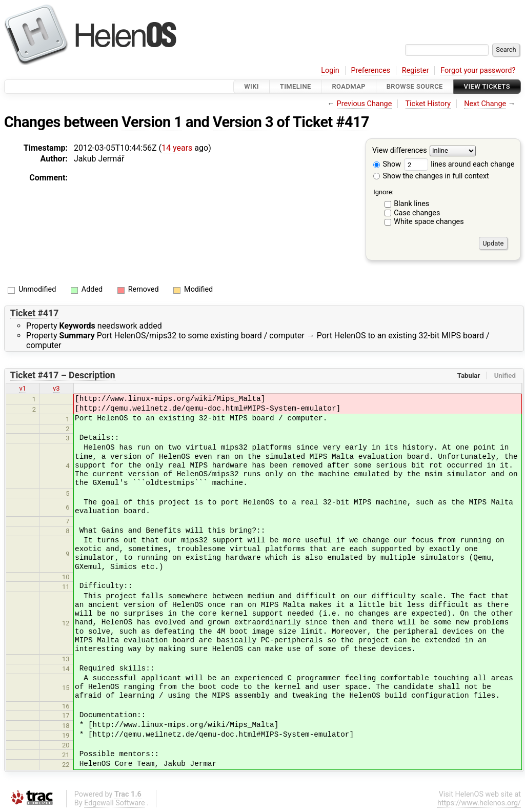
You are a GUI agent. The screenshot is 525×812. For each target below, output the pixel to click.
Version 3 (243, 122)
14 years (177, 148)
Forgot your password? (478, 70)
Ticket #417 (331, 122)
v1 (23, 388)
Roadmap (349, 86)
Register (416, 70)
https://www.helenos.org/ (479, 803)
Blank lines (411, 204)
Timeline (296, 86)
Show (387, 164)
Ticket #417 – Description (63, 375)
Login (330, 70)
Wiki (251, 86)
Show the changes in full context (431, 176)
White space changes (429, 222)
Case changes (417, 213)
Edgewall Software (115, 803)
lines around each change (459, 164)
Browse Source (415, 86)
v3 (56, 388)
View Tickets (487, 86)
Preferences (370, 70)
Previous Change (365, 104)
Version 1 (152, 122)
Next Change (485, 104)
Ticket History (428, 104)
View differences (400, 151)
